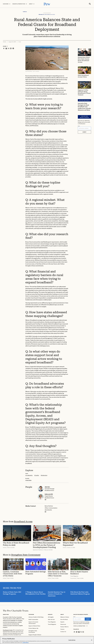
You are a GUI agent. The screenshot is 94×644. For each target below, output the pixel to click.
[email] (45, 499)
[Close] (92, 640)
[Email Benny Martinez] (45, 512)
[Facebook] (74, 632)
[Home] (16, 610)
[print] (13, 48)
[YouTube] (83, 632)
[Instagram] (77, 632)
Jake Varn (47, 487)
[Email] (84, 128)
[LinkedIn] (79, 632)
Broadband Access (23, 521)
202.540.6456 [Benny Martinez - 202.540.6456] (48, 510)
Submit (84, 132)
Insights (50, 614)
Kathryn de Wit (49, 494)
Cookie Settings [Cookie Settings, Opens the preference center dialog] (72, 640)
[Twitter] (81, 632)
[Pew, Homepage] (47, 4)
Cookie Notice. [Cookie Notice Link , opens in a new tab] (26, 642)
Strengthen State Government (26, 555)
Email (79, 126)
